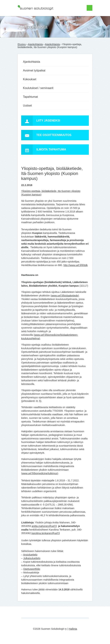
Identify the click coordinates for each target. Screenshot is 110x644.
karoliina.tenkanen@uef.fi (46, 533)
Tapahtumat (30, 97)
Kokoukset (30, 79)
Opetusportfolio (32, 569)
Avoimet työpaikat (34, 70)
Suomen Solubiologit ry (30, 17)
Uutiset (27, 106)
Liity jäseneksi (41, 121)
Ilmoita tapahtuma (44, 150)
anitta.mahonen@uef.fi (44, 526)
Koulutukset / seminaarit (38, 88)
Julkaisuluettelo (32, 558)
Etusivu (22, 44)
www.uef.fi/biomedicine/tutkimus (40, 473)
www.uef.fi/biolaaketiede (65, 296)
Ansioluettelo (30, 555)
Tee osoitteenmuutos (46, 135)
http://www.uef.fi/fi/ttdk (75, 265)
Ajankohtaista (35, 44)
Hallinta (73, 629)
